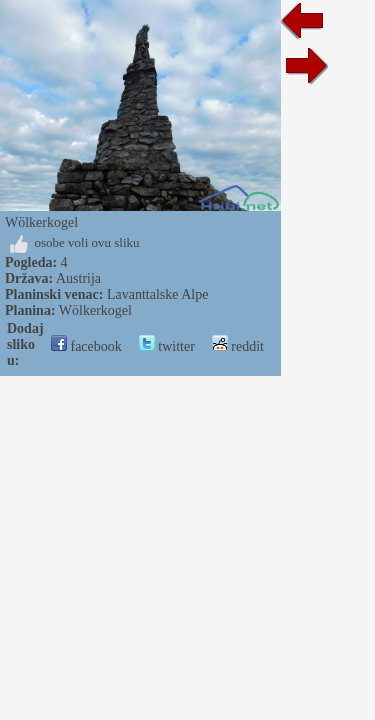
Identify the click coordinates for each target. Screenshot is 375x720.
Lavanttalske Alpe (157, 294)
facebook (86, 346)
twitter (167, 346)
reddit (238, 346)
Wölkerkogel (95, 310)
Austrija (78, 278)
